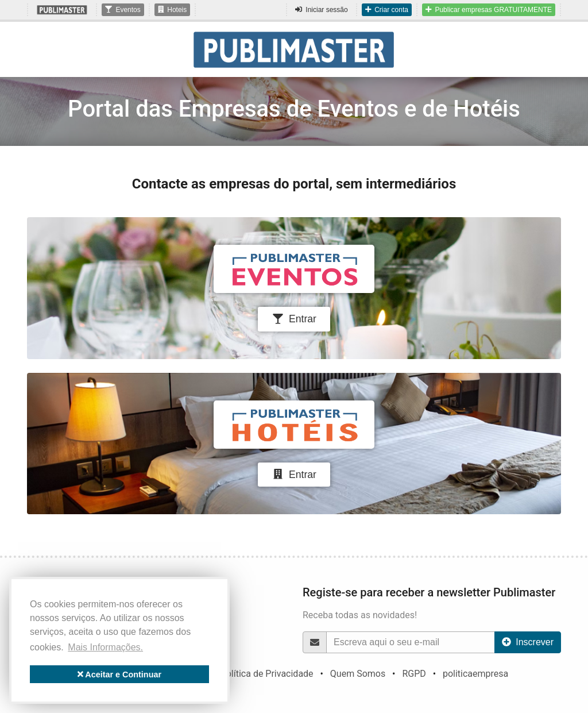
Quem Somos (358, 674)
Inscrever (528, 642)
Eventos (123, 10)
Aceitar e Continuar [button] (119, 675)
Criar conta (387, 10)
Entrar (294, 319)
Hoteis (173, 10)
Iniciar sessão (321, 10)
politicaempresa (475, 674)
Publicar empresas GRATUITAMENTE (489, 10)
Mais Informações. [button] (105, 647)
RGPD (414, 674)
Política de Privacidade (267, 674)
